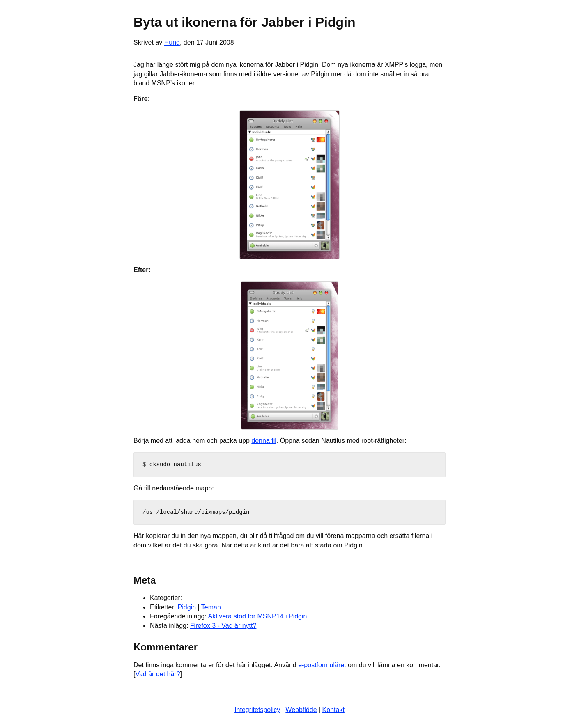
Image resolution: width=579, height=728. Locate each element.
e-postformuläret (322, 665)
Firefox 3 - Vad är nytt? (223, 626)
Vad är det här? (157, 674)
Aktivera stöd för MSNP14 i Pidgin (257, 616)
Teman (211, 607)
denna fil (264, 441)
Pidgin (187, 607)
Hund (172, 42)
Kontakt (333, 710)
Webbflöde (301, 710)
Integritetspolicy (257, 710)
